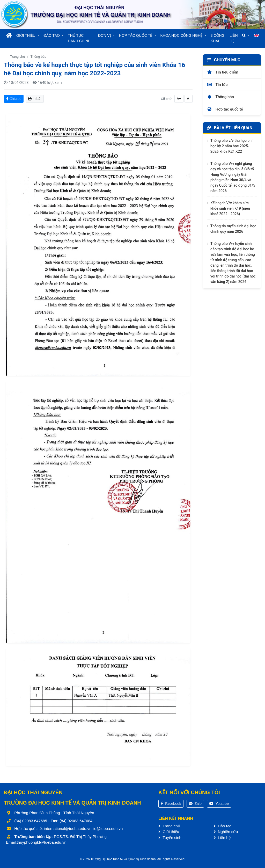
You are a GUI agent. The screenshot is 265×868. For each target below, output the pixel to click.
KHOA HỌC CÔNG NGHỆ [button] (182, 35)
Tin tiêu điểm (223, 72)
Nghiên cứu (226, 832)
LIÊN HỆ (234, 38)
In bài (35, 99)
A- (189, 99)
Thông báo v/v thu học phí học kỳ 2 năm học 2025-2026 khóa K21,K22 (231, 146)
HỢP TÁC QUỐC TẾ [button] (136, 35)
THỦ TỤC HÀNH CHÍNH (79, 38)
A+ (179, 99)
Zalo (195, 804)
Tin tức (217, 85)
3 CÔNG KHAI (218, 38)
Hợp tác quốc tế (225, 109)
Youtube (219, 804)
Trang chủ (17, 57)
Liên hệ (222, 838)
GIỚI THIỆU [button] (26, 35)
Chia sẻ (14, 99)
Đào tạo (223, 826)
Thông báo (39, 57)
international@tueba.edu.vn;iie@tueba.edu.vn (83, 829)
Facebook (171, 804)
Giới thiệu (169, 832)
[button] (246, 36)
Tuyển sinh (170, 838)
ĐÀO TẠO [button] (52, 35)
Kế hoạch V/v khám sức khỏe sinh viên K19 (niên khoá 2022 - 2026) (230, 208)
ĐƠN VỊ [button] (105, 35)
